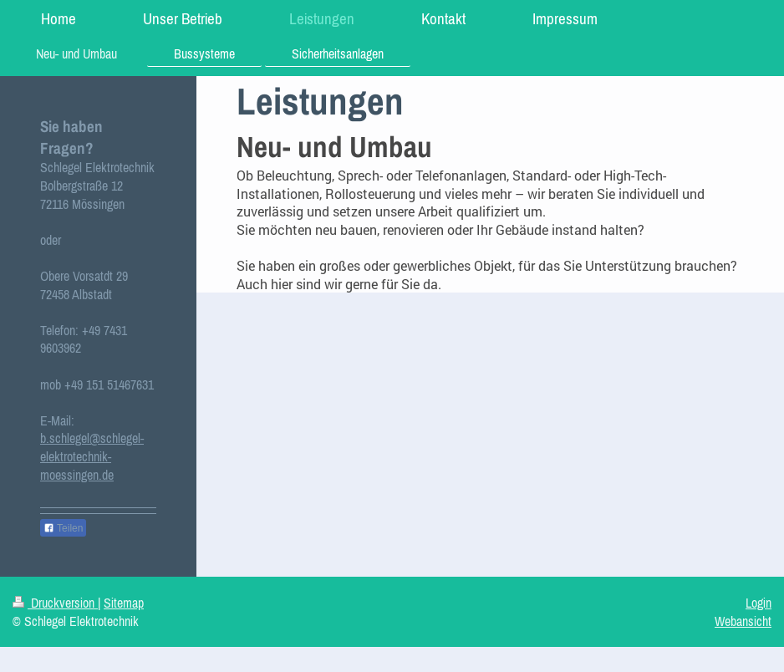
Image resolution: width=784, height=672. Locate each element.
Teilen (63, 528)
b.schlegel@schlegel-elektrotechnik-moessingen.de (92, 456)
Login (759, 603)
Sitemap (124, 603)
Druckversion (55, 603)
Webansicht (743, 621)
